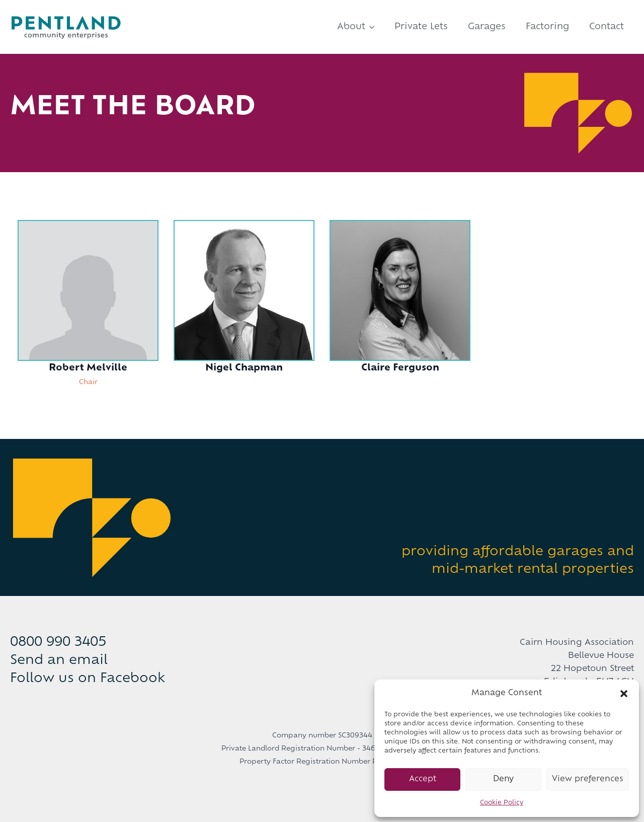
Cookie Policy (502, 803)
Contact (607, 27)
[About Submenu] (375, 27)
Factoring (547, 27)
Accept (423, 779)
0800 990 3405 (58, 643)
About (351, 27)
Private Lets (421, 27)
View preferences (588, 779)
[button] (624, 694)
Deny (503, 779)
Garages (487, 27)
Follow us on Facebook (88, 679)
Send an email (59, 661)
